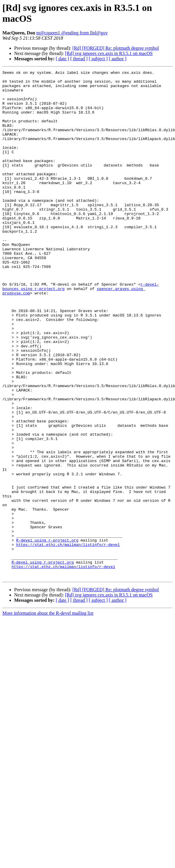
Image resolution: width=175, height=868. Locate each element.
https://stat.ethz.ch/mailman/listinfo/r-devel (68, 640)
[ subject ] (98, 59)
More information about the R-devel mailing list (48, 715)
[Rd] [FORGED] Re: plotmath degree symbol (116, 48)
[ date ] (62, 59)
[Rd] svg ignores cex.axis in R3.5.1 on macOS (109, 53)
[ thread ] (79, 59)
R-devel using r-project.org (47, 634)
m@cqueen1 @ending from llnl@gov (72, 33)
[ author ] (118, 59)
